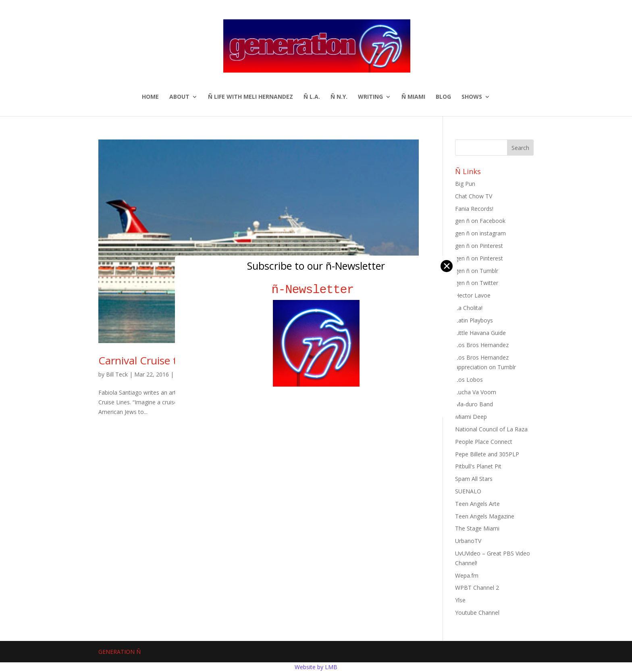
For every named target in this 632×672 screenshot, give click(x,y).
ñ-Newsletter (316, 290)
